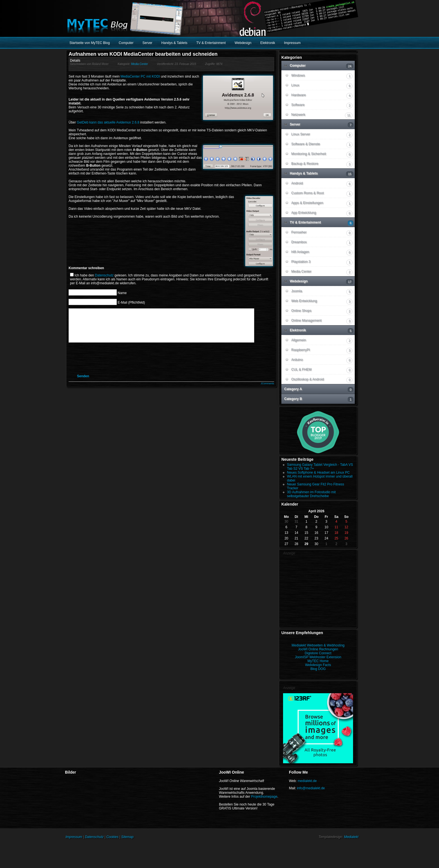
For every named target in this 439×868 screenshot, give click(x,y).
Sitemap (127, 837)
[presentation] (118, 365)
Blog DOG (318, 669)
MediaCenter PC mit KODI (140, 76)
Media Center (139, 64)
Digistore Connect (318, 653)
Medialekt (351, 837)
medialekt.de (307, 781)
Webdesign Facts (318, 665)
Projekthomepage (264, 797)
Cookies (112, 837)
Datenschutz (104, 275)
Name (122, 293)
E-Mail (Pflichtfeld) (131, 302)
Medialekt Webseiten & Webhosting (318, 645)
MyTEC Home (318, 661)
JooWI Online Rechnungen (318, 649)
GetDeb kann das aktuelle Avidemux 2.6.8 (108, 122)
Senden (83, 383)
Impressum (74, 837)
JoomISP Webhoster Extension (318, 657)
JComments (267, 390)
